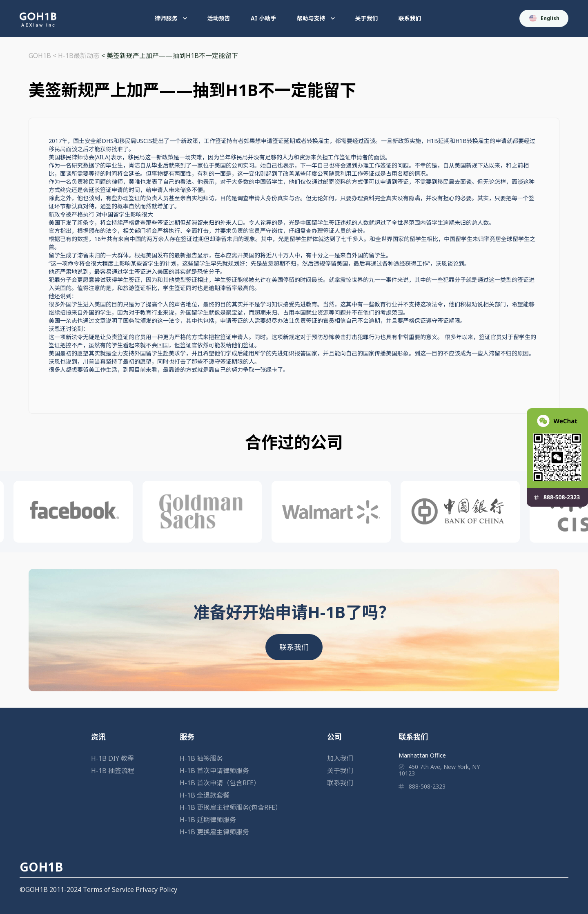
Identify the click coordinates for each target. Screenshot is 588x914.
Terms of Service (108, 889)
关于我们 (367, 18)
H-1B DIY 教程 (112, 758)
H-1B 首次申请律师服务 (214, 771)
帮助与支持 (316, 18)
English (544, 18)
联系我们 (410, 18)
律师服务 (171, 18)
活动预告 (219, 18)
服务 (187, 737)
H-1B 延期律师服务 (208, 820)
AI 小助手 (264, 18)
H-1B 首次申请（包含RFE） (220, 783)
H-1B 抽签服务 (201, 758)
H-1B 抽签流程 (113, 771)
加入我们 (340, 758)
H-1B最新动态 (79, 56)
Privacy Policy (156, 889)
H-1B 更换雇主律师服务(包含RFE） (231, 807)
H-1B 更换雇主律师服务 (214, 832)
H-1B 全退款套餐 (205, 795)
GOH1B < (43, 56)
